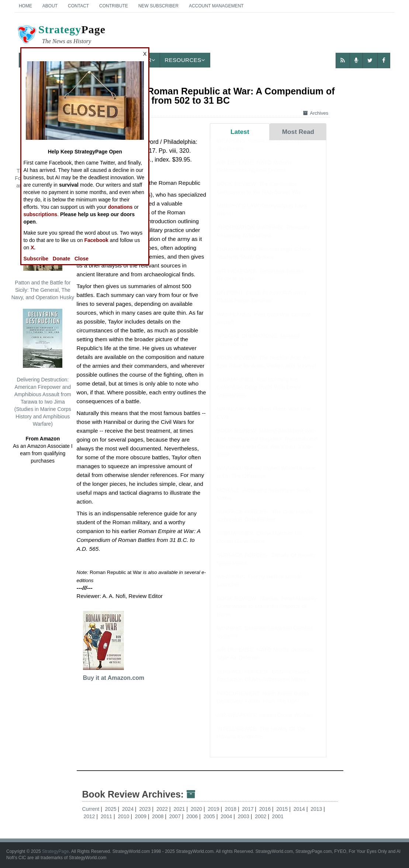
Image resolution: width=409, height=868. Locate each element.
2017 (248, 809)
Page (61, 35)
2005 (210, 816)
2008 (158, 816)
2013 (317, 809)
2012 (90, 816)
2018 (231, 809)
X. (33, 248)
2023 (146, 809)
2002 (261, 816)
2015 (283, 809)
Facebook (96, 240)
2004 (227, 816)
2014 (300, 809)
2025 (112, 809)
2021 (180, 809)
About (50, 6)
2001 (278, 816)
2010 (124, 816)
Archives (316, 113)
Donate (61, 259)
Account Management (216, 6)
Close (82, 259)
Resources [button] (185, 60)
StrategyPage (56, 851)
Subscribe (36, 259)
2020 (197, 809)
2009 (141, 816)
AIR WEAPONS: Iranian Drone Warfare (265, 722)
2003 (244, 816)
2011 (107, 816)
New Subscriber (158, 6)
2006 (193, 816)
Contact (78, 6)
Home (25, 6)
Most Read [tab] (298, 132)
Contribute (114, 6)
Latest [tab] (240, 132)
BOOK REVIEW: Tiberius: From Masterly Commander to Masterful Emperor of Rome (266, 613)
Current (91, 809)
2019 (214, 809)
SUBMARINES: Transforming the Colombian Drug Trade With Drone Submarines (259, 394)
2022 (163, 809)
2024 (129, 809)
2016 (266, 809)
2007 (176, 816)
